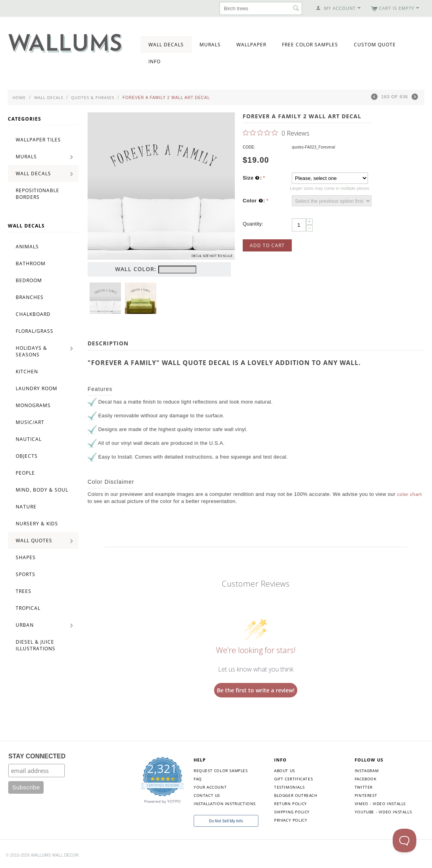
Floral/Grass (35, 331)
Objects (27, 456)
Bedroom (29, 280)
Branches (30, 297)
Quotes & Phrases (93, 97)
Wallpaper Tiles (38, 140)
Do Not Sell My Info (226, 821)
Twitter (364, 787)
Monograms (33, 405)
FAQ (198, 779)
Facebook (366, 779)
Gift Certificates (293, 779)
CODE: (249, 147)
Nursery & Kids (37, 524)
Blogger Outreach (296, 795)
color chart (410, 494)
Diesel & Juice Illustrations (36, 645)
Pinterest (366, 795)
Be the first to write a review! (256, 690)
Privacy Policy (291, 820)
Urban (25, 625)
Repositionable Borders (38, 194)
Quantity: (253, 224)
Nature (26, 507)
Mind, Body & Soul (42, 490)
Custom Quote (375, 45)
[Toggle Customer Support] (405, 840)
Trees (24, 591)
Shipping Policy (292, 812)
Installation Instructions (225, 804)
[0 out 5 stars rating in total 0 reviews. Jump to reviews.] (276, 133)
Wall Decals (166, 45)
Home (19, 97)
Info (155, 61)
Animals (27, 247)
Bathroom (31, 263)
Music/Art (30, 422)
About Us (285, 771)
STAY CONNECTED (37, 756)
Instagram (367, 771)
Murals (210, 45)
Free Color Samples (310, 45)
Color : (254, 201)
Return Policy (291, 804)
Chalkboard (33, 314)
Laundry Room (37, 388)
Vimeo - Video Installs (380, 804)
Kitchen (27, 372)
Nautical (29, 439)
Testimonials (289, 787)
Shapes (26, 557)
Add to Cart (267, 245)
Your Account (210, 787)
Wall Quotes (34, 540)
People (25, 473)
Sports (26, 574)
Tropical (28, 608)
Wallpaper (251, 45)
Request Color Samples (221, 771)
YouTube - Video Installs (383, 812)
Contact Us (207, 795)
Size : (252, 178)
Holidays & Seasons (31, 351)
